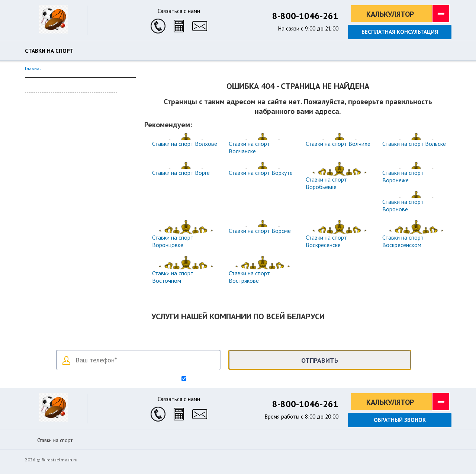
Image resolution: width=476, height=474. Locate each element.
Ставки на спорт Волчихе (338, 144)
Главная (33, 68)
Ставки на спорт (49, 51)
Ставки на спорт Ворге (181, 173)
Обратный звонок (400, 420)
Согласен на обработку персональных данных (241, 379)
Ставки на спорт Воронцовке (173, 241)
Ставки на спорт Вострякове (249, 277)
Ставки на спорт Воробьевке (326, 183)
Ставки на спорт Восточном (173, 277)
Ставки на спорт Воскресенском (403, 241)
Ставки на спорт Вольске (414, 144)
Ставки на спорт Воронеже (403, 176)
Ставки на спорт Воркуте (261, 173)
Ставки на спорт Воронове (403, 205)
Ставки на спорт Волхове (185, 144)
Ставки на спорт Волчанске (249, 147)
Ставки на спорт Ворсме (260, 231)
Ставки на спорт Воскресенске (326, 241)
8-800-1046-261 (305, 16)
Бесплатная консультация (400, 32)
